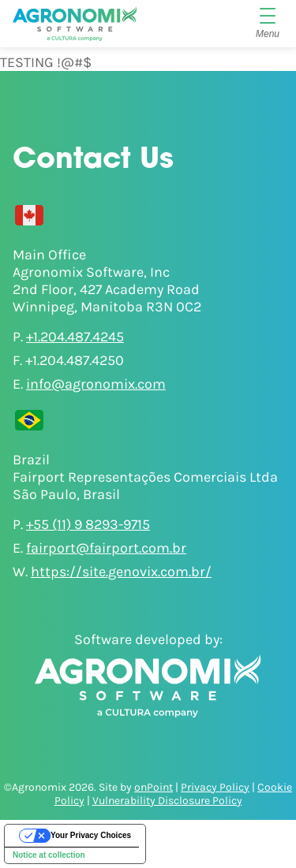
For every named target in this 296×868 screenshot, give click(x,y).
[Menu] (268, 24)
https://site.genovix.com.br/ (121, 572)
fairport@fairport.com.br (106, 548)
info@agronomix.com (96, 384)
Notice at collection (49, 855)
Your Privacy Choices (91, 835)
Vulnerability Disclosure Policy (167, 801)
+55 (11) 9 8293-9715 (88, 524)
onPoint (154, 787)
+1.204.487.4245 (75, 337)
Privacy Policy (215, 787)
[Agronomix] (75, 24)
